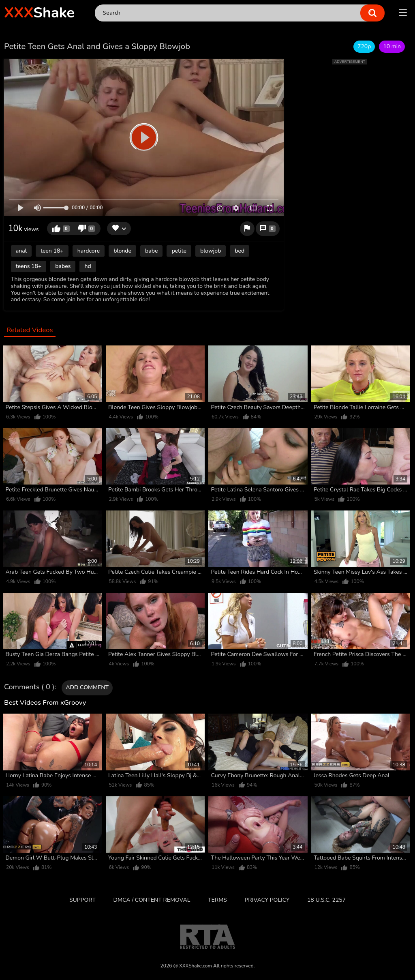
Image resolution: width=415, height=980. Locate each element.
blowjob (211, 251)
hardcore (89, 251)
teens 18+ (29, 266)
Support (82, 900)
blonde (122, 251)
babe (151, 251)
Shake (39, 13)
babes (63, 266)
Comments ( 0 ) (29, 687)
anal (21, 251)
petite (179, 251)
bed (240, 251)
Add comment (87, 687)
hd (88, 266)
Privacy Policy (267, 900)
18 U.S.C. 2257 (326, 900)
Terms (217, 900)
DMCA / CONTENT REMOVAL (152, 900)
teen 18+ (52, 251)
